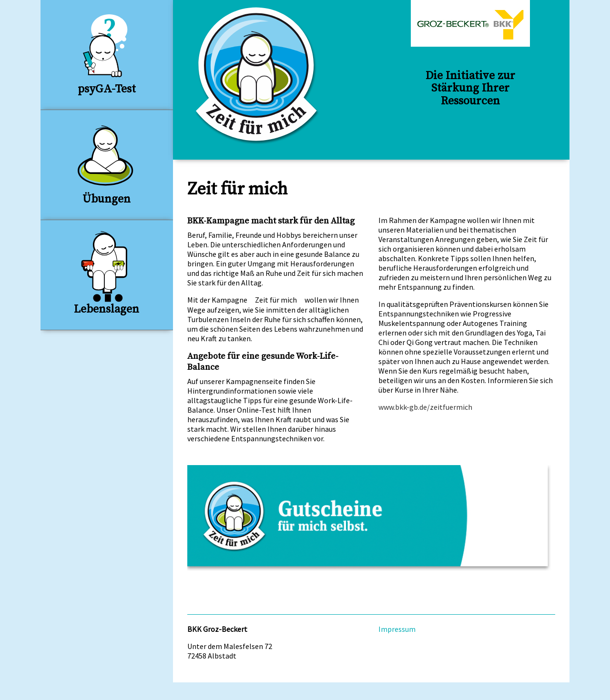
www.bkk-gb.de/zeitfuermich (425, 407)
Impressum (397, 629)
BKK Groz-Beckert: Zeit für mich (257, 76)
